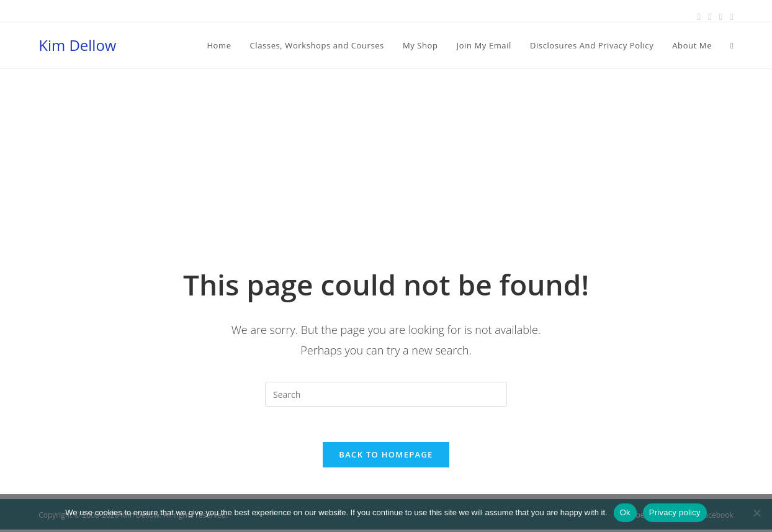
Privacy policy (675, 512)
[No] (756, 513)
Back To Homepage (386, 457)
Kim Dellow (77, 45)
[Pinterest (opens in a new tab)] (710, 17)
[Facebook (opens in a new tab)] (699, 17)
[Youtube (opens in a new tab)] (729, 17)
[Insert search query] (386, 394)
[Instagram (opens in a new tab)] (721, 17)
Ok (625, 512)
